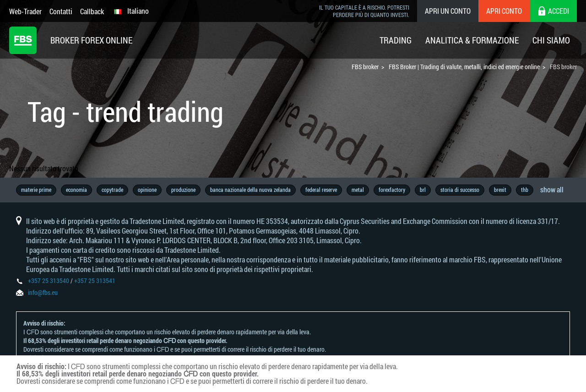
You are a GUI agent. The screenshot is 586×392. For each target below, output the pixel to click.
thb (525, 190)
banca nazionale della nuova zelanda (250, 190)
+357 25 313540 (49, 280)
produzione (183, 190)
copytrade (112, 190)
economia (76, 190)
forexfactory (392, 190)
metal (358, 190)
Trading (396, 40)
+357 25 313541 (95, 280)
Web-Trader (25, 11)
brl (423, 190)
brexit (500, 190)
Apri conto (504, 11)
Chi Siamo (551, 40)
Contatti (61, 11)
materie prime (36, 190)
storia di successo (460, 190)
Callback (92, 11)
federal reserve (321, 190)
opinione (147, 190)
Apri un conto (448, 11)
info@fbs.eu (43, 292)
